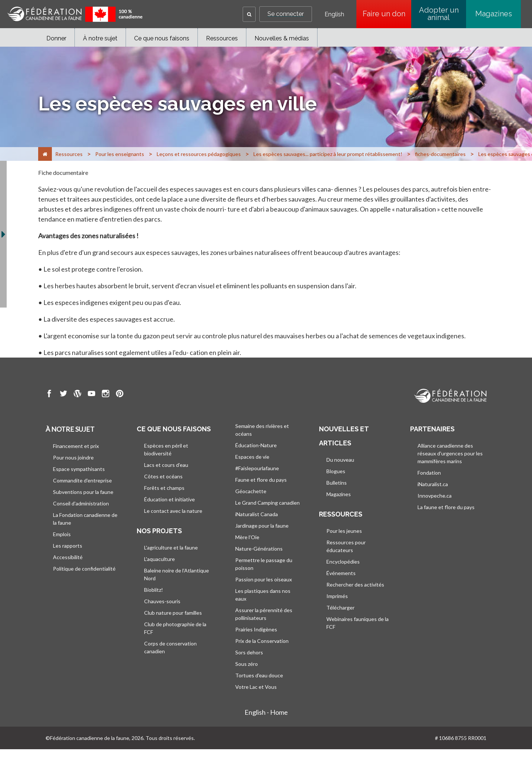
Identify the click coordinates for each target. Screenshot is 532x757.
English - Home (266, 712)
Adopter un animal (439, 14)
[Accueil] (45, 154)
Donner (56, 38)
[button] (249, 14)
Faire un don (387, 14)
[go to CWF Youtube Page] (92, 395)
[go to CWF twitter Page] (63, 395)
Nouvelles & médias (282, 38)
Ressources (222, 38)
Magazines (494, 14)
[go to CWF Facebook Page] (49, 395)
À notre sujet (100, 38)
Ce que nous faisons (162, 38)
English (334, 14)
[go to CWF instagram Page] (106, 395)
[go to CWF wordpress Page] (77, 395)
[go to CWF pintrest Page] (120, 395)
